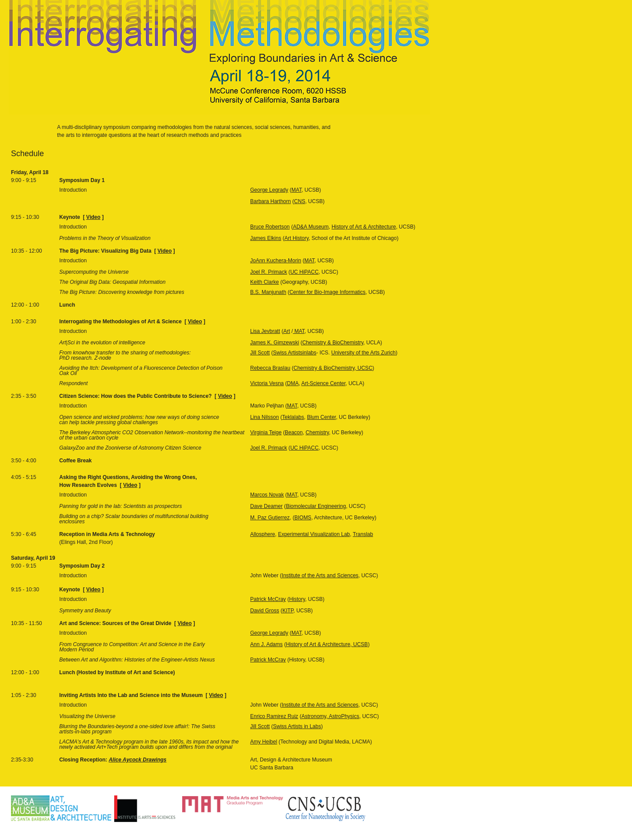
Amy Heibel (264, 742)
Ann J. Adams (266, 644)
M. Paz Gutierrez (270, 518)
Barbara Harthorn (271, 201)
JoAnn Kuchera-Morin (276, 261)
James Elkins (266, 238)
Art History (296, 238)
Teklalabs (293, 417)
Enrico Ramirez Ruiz (274, 716)
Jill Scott (260, 353)
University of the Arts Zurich (364, 353)
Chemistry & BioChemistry (333, 343)
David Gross (265, 611)
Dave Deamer (266, 506)
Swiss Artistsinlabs (295, 353)
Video (93, 217)
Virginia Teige (266, 433)
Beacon (294, 433)
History (297, 599)
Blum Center (321, 417)
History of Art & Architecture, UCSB (327, 644)
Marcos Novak (267, 495)
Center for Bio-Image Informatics (327, 292)
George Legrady (269, 190)
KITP (288, 611)
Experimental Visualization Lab (314, 534)
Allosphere (263, 534)
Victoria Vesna (267, 383)
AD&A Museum (311, 227)
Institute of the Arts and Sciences (320, 575)
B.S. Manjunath (268, 292)
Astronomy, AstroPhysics (330, 716)
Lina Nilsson (264, 417)
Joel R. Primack (269, 272)
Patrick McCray (268, 599)
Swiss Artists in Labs (297, 726)
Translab (363, 534)
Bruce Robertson (270, 227)
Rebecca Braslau (270, 368)
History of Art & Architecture (364, 227)
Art (286, 331)
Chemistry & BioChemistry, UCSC (333, 368)
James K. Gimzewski (275, 343)
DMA (293, 383)
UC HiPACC (304, 272)
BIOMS (303, 518)
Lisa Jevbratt (265, 331)
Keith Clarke (264, 282)
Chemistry (317, 433)
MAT (296, 190)
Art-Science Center (324, 383)
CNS (300, 201)
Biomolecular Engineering (316, 506)
